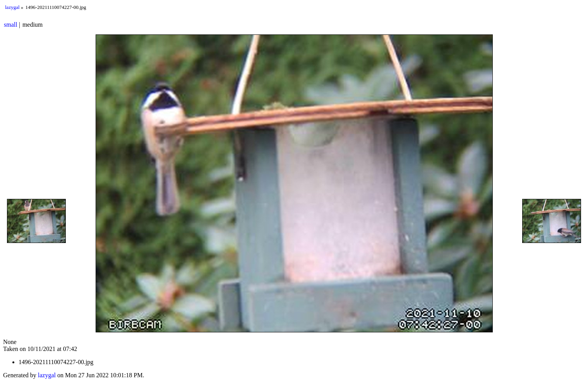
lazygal (12, 7)
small (11, 25)
